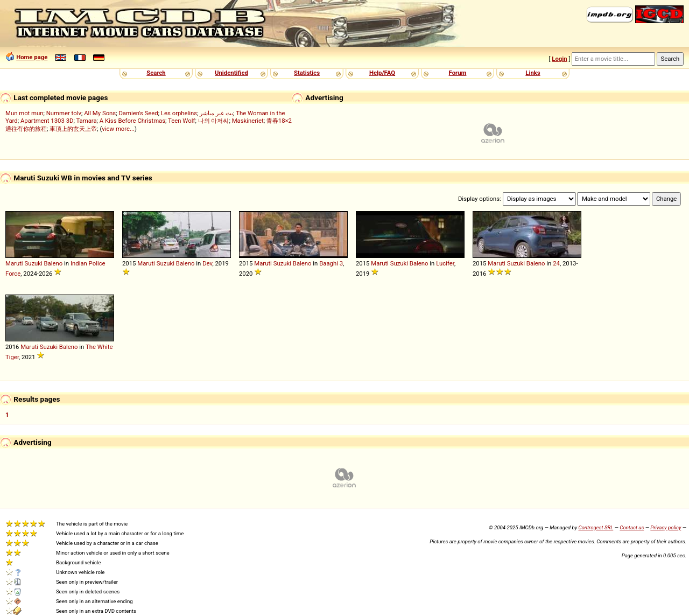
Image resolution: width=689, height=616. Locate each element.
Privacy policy (666, 527)
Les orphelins (179, 113)
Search (156, 73)
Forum (458, 73)
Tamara (86, 121)
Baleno (54, 263)
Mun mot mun (24, 113)
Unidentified (231, 73)
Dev (207, 263)
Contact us (632, 527)
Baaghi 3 (331, 263)
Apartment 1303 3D (47, 121)
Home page (32, 57)
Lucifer (445, 263)
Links (533, 73)
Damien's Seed (138, 113)
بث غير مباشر (216, 113)
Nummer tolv (64, 113)
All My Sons (100, 113)
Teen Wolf (181, 121)
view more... (118, 129)
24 (556, 263)
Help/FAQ (382, 73)
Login (559, 59)
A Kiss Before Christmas (132, 121)
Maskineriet (248, 121)
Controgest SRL (596, 527)
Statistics (307, 73)
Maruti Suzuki (24, 263)
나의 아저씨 (214, 121)
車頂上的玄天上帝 (73, 129)
